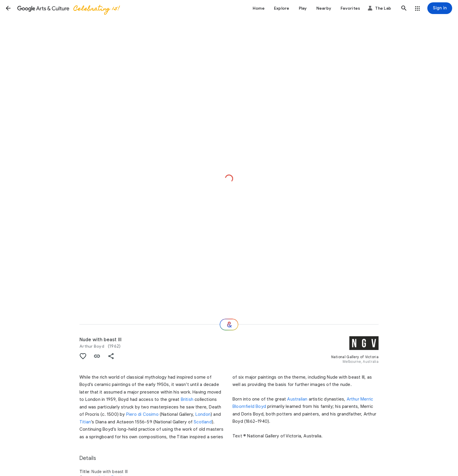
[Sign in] (440, 8)
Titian (85, 422)
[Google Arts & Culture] (68, 8)
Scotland (203, 422)
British (187, 399)
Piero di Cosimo (142, 414)
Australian (297, 399)
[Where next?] (229, 325)
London (203, 414)
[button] (8, 8)
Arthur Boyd (92, 346)
